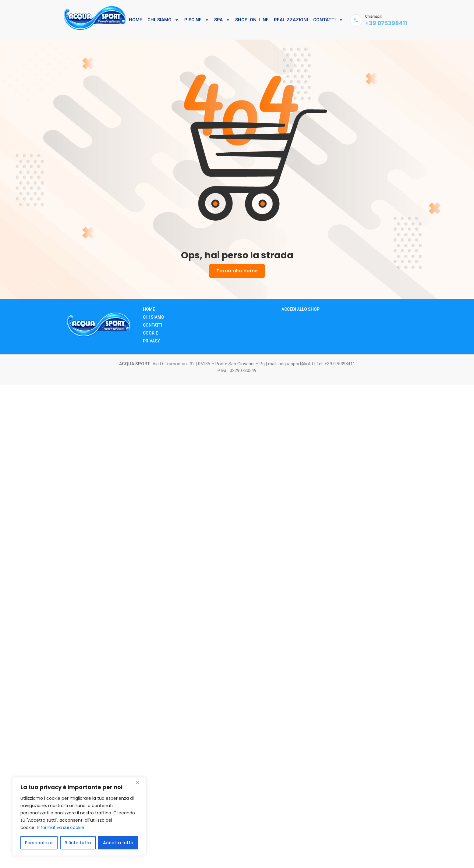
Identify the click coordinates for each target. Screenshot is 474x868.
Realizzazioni (291, 20)
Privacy (151, 341)
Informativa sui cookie (60, 827)
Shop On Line (252, 20)
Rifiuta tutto (78, 843)
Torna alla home (237, 271)
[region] (79, 817)
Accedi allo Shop (301, 309)
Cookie (150, 333)
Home (136, 20)
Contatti (328, 20)
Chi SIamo (163, 20)
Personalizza (39, 843)
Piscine (197, 20)
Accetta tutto (118, 843)
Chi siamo (154, 317)
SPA (222, 20)
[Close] (140, 782)
